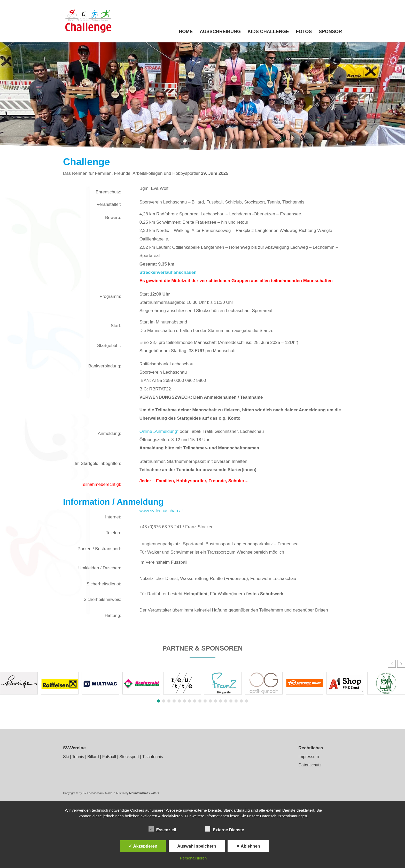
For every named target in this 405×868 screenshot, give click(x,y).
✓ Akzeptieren (143, 846)
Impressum (309, 757)
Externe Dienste (225, 829)
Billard (93, 757)
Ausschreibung (220, 32)
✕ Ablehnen (248, 846)
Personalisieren (193, 858)
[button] (401, 664)
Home (186, 32)
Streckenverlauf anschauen (168, 272)
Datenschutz (310, 765)
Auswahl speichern (197, 846)
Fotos (304, 32)
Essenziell (162, 829)
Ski (66, 757)
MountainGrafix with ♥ (144, 793)
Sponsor (330, 32)
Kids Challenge (268, 32)
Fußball (109, 757)
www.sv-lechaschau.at (161, 511)
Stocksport (129, 757)
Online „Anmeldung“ (159, 431)
